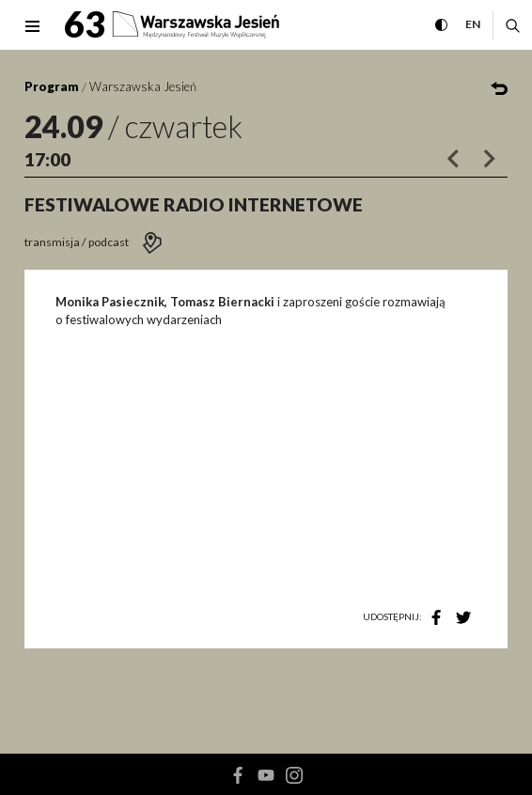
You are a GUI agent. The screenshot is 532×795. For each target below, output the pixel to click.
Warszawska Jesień (143, 86)
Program (52, 86)
